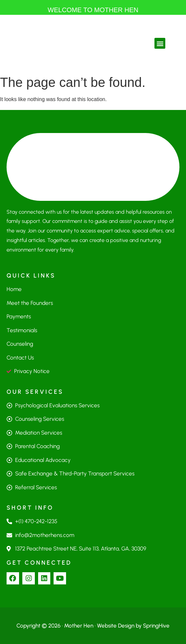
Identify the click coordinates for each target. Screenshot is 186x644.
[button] (160, 43)
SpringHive (156, 626)
